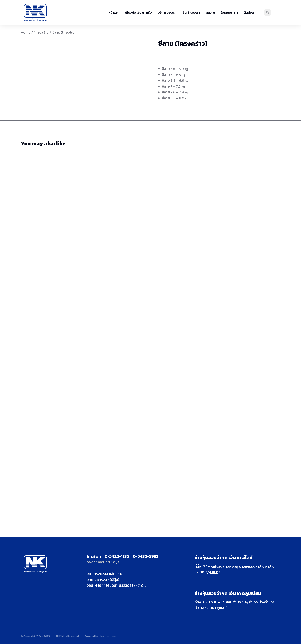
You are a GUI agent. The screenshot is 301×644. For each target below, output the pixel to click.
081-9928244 (97, 574)
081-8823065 (123, 585)
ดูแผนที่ (213, 572)
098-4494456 (98, 585)
